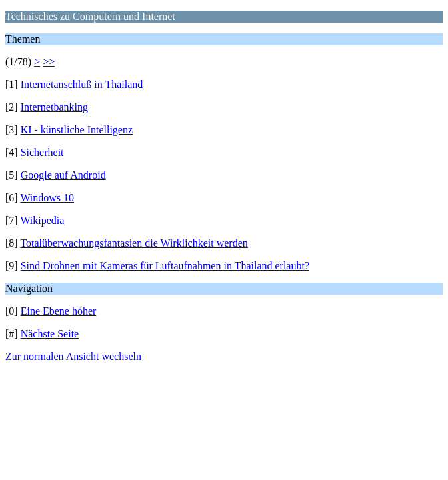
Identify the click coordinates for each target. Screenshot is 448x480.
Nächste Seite (50, 334)
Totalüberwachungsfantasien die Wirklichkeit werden (134, 243)
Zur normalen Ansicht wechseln (73, 356)
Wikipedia (42, 220)
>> (49, 62)
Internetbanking (54, 107)
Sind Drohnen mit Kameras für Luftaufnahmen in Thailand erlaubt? (165, 266)
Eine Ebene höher (59, 311)
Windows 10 (47, 198)
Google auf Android (63, 175)
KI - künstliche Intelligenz (77, 130)
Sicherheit (42, 152)
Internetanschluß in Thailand (82, 84)
